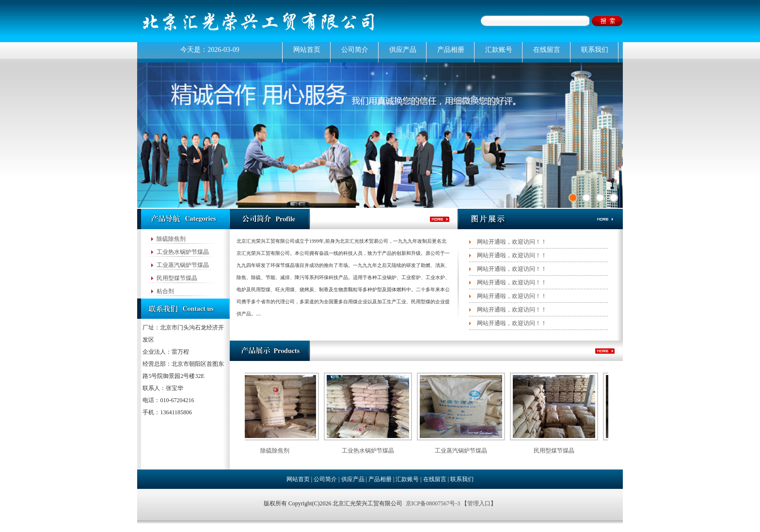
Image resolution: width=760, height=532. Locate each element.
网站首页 (307, 50)
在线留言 (547, 50)
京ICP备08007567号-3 (434, 503)
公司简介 (355, 50)
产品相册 (451, 50)
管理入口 (479, 503)
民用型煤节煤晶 (177, 278)
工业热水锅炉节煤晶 (183, 252)
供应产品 (403, 50)
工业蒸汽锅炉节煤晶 (183, 265)
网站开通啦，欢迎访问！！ (512, 242)
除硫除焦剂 (171, 239)
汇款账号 (499, 50)
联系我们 (595, 50)
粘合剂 (165, 291)
